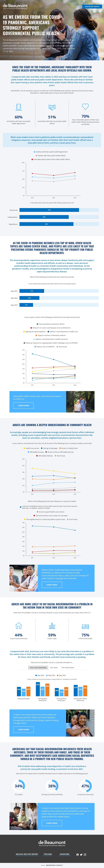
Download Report (92, 7)
